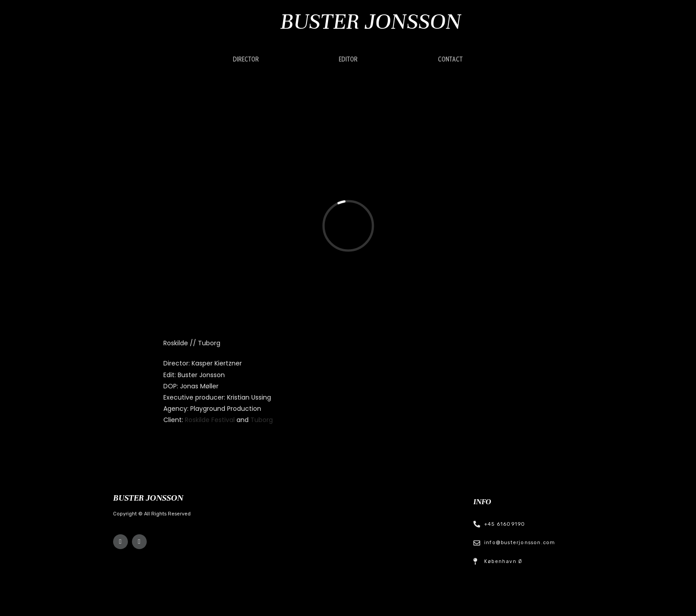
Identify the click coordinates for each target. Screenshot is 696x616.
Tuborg (262, 420)
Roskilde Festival (211, 420)
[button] (246, 60)
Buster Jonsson (371, 21)
